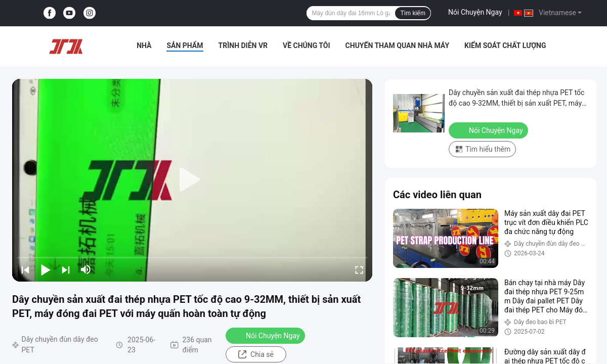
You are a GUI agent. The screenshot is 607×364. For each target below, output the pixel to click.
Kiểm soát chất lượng (505, 45)
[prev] (25, 269)
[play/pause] (46, 269)
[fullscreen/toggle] (359, 269)
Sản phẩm (185, 45)
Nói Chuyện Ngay (475, 12)
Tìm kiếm (413, 13)
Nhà (144, 45)
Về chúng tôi (307, 45)
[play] (192, 180)
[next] (66, 269)
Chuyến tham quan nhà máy (397, 45)
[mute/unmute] (86, 269)
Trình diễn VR (243, 45)
